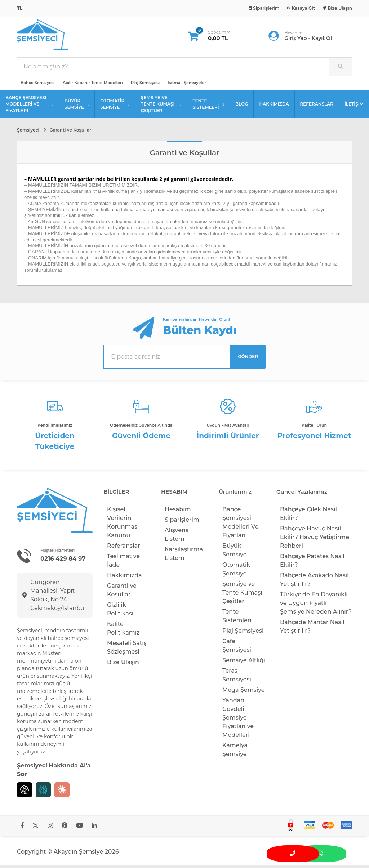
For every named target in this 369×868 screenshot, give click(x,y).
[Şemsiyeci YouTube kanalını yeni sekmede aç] (79, 829)
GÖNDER (248, 359)
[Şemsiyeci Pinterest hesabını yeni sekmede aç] (65, 829)
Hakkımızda (125, 578)
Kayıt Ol (322, 40)
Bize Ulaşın (123, 665)
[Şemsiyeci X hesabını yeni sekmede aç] (35, 829)
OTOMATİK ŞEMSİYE (115, 107)
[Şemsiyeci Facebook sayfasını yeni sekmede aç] (22, 829)
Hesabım (178, 512)
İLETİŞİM (354, 107)
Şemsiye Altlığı (244, 663)
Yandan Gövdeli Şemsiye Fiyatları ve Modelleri (238, 720)
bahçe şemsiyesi (68, 641)
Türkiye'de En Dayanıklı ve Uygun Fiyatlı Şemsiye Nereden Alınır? (316, 606)
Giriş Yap (296, 40)
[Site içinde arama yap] (340, 70)
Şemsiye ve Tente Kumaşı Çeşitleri (242, 595)
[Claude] (62, 793)
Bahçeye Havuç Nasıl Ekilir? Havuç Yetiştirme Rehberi (315, 540)
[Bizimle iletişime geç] (310, 852)
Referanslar (124, 549)
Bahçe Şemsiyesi (38, 85)
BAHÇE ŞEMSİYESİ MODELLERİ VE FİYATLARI (29, 107)
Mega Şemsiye (244, 693)
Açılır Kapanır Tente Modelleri (93, 85)
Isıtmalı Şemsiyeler (187, 85)
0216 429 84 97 (64, 561)
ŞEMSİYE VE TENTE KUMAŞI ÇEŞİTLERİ (161, 107)
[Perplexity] (43, 793)
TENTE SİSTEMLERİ (208, 107)
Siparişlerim (182, 523)
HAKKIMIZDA (274, 107)
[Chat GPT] (25, 793)
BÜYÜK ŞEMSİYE (77, 107)
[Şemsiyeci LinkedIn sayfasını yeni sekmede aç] (94, 829)
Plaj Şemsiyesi (145, 85)
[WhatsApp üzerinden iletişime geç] (332, 852)
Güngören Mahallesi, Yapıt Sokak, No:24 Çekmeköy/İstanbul (54, 598)
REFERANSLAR (317, 107)
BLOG (242, 107)
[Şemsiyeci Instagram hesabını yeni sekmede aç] (50, 829)
